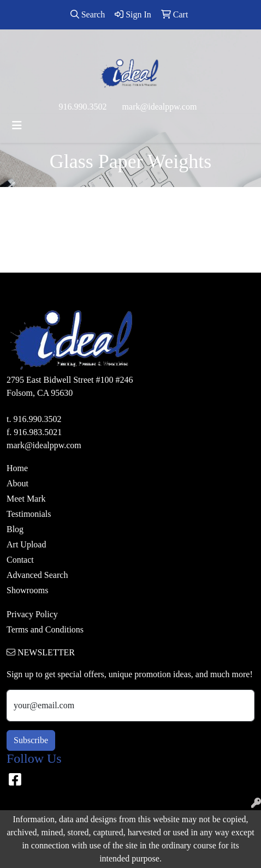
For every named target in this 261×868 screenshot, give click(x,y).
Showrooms (27, 590)
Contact (20, 560)
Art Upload (26, 544)
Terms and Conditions (45, 629)
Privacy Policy (32, 614)
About (17, 483)
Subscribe (31, 740)
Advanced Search (37, 575)
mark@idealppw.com (160, 107)
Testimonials (29, 514)
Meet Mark (26, 499)
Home (17, 468)
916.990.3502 (83, 107)
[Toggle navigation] (17, 125)
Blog (15, 529)
